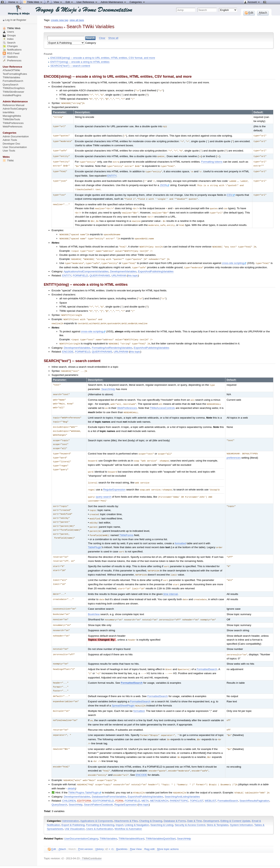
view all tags (77, 20)
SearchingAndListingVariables (182, 781)
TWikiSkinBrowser (14, 92)
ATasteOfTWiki (11, 70)
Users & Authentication (100, 814)
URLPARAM (119, 270)
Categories (137, 2)
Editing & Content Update (235, 806)
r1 (112, 834)
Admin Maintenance (114, 2)
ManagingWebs (12, 116)
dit (52, 834)
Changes (10, 46)
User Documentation (15, 147)
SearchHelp (108, 382)
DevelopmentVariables (123, 266)
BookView (94, 602)
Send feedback (60, 858)
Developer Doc (11, 144)
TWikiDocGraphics (14, 88)
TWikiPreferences (13, 123)
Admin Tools (10, 140)
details (71, 773)
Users (8, 32)
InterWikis (9, 112)
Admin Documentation (16, 136)
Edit (69, 2)
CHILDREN (69, 785)
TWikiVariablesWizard (131, 823)
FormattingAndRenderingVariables (112, 341)
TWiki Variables (53, 27)
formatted (180, 533)
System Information (241, 810)
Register (21, 20)
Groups (9, 35)
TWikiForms (126, 525)
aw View (136, 834)
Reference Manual (14, 105)
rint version (86, 834)
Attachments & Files (126, 806)
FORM (119, 785)
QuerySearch (59, 789)
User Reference (87, 2)
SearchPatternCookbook (98, 789)
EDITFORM (84, 785)
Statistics (10, 57)
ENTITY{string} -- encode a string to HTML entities (80, 62)
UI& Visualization (75, 814)
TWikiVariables (108, 823)
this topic (133, 270)
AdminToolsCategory (15, 109)
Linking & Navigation (137, 810)
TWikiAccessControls (162, 400)
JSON (165, 183)
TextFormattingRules (15, 74)
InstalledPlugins (12, 95)
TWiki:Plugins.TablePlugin (85, 777)
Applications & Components (97, 806)
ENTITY (112, 174)
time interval (171, 582)
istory (100, 834)
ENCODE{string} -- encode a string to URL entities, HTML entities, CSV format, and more (103, 58)
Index (8, 39)
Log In (9, 20)
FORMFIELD (80, 270)
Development (211, 806)
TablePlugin (95, 537)
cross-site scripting (234, 258)
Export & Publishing (73, 810)
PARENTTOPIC (179, 785)
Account (252, 2)
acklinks (122, 834)
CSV (231, 192)
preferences (234, 450)
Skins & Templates (218, 810)
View (58, 2)
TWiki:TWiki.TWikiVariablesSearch (89, 861)
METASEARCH (159, 785)
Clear (102, 38)
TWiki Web (12, 28)
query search (104, 488)
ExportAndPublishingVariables (156, 266)
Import (119, 810)
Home (13, 2)
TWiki (8, 161)
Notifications (12, 50)
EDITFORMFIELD (103, 785)
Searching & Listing (162, 810)
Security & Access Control (190, 810)
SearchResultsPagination (254, 785)
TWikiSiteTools (11, 119)
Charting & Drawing (151, 806)
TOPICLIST (197, 785)
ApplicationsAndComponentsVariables (86, 266)
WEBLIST (210, 785)
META (145, 785)
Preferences (12, 61)
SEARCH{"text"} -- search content (70, 66)
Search (9, 43)
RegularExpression (114, 481)
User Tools (9, 151)
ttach (62, 834)
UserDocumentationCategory (81, 823)
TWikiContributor (92, 843)
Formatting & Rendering (100, 810)
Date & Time (195, 806)
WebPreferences (127, 400)
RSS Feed (11, 53)
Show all (113, 38)
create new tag (60, 20)
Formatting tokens (212, 160)
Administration (70, 806)
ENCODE (68, 345)
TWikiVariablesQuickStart (161, 823)
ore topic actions (168, 834)
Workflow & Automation (128, 814)
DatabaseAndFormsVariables (109, 781)
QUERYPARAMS (100, 270)
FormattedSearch (207, 657)
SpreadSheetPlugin (123, 693)
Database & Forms (175, 806)
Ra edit (149, 834)
